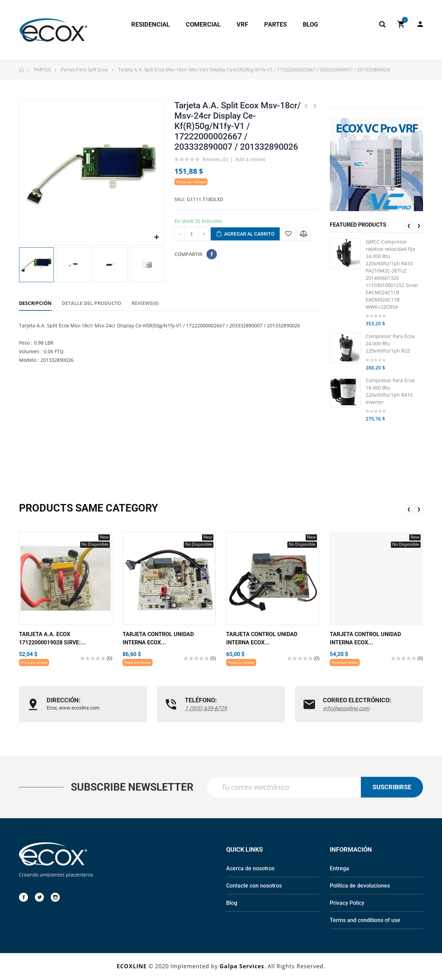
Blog (232, 904)
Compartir (212, 254)
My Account (420, 24)
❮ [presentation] (409, 225)
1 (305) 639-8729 (206, 708)
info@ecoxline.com (346, 708)
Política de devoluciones (360, 886)
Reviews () (215, 160)
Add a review (250, 159)
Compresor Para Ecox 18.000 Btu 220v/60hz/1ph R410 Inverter (390, 391)
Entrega (339, 869)
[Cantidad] (192, 234)
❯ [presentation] (419, 225)
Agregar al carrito (245, 234)
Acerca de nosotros (250, 869)
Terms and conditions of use (365, 921)
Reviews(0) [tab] (145, 303)
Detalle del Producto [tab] (92, 303)
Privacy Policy (347, 904)
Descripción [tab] (35, 303)
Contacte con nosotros (254, 886)
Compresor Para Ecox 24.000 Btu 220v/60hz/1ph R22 (390, 343)
